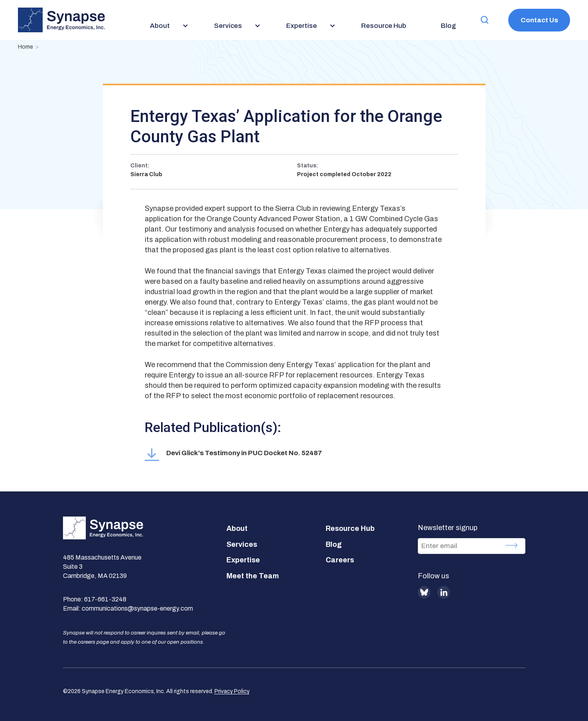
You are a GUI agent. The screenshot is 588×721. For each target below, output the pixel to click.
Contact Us (539, 20)
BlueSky (424, 592)
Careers (340, 560)
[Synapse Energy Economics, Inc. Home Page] (61, 20)
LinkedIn (444, 592)
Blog (334, 544)
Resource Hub (350, 528)
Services (242, 544)
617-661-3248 (105, 599)
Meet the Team (253, 576)
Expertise (243, 560)
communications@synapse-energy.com (137, 608)
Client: (140, 166)
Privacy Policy (232, 691)
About (237, 528)
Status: (308, 166)
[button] (485, 20)
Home (26, 47)
